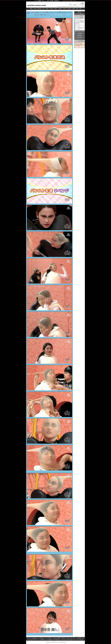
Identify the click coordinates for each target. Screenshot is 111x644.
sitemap (83, 7)
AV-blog (39, 9)
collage (60, 9)
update (69, 9)
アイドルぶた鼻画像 (44, 12)
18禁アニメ (59, 639)
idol (35, 9)
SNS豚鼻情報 (58, 638)
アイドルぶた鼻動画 (79, 16)
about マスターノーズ (34, 640)
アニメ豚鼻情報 (78, 35)
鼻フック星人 (78, 26)
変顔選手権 (77, 23)
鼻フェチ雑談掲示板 (56, 640)
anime (51, 9)
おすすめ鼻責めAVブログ (79, 43)
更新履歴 (42, 640)
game (56, 9)
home (31, 9)
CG (43, 9)
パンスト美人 (78, 30)
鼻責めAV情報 (35, 639)
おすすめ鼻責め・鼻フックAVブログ (73, 640)
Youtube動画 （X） (79, 46)
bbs (80, 9)
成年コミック (46, 639)
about (65, 9)
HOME (28, 12)
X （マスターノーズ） (80, 47)
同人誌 (50, 639)
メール (39, 640)
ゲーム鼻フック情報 (65, 639)
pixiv (58, 641)
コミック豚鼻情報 (78, 33)
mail (77, 9)
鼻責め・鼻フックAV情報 (79, 32)
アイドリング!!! (78, 20)
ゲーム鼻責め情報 (78, 37)
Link (73, 9)
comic (47, 9)
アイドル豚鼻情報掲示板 (79, 41)
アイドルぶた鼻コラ (78, 639)
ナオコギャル (78, 25)
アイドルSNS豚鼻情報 (79, 21)
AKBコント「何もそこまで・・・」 (42, 15)
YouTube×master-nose (63, 640)
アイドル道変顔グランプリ (79, 28)
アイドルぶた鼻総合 (35, 12)
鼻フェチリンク (78, 39)
